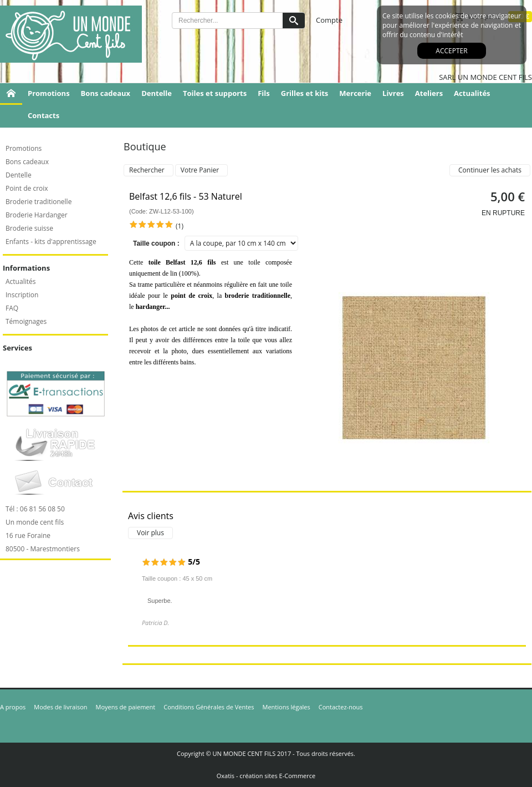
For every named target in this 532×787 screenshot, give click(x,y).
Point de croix (27, 188)
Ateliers (429, 93)
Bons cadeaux (106, 93)
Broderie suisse (29, 228)
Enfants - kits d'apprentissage (51, 242)
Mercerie (355, 93)
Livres (393, 93)
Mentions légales (287, 707)
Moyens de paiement (126, 707)
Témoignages (26, 321)
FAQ (12, 308)
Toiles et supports (215, 93)
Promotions (49, 93)
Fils (264, 93)
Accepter (451, 51)
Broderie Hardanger (37, 215)
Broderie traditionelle (39, 202)
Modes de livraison (60, 707)
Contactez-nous (341, 707)
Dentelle (157, 93)
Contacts (44, 115)
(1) (180, 226)
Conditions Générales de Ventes (209, 707)
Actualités (472, 93)
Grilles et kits (305, 93)
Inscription (22, 295)
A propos (13, 707)
